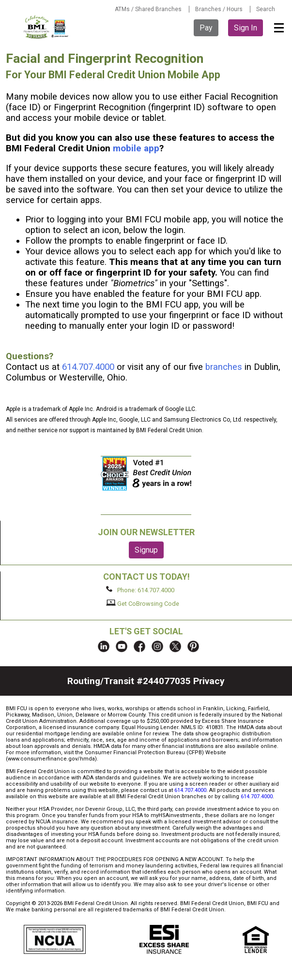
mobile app (136, 148)
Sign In (246, 28)
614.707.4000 (88, 367)
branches (224, 367)
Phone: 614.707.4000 (140, 590)
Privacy (209, 681)
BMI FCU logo (46, 27)
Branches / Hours (219, 9)
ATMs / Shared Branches (148, 9)
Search (266, 9)
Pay (206, 28)
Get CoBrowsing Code (143, 603)
